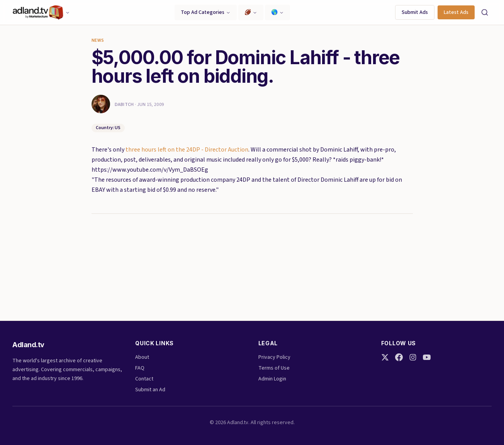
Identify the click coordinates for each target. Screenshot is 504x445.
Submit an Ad (150, 390)
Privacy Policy (274, 357)
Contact (144, 379)
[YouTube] (427, 357)
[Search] (485, 12)
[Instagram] (413, 357)
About (142, 357)
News (98, 41)
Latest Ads (456, 12)
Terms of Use (274, 368)
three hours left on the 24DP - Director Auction (187, 150)
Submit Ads (415, 12)
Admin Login (272, 379)
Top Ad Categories (206, 12)
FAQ (140, 368)
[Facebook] (399, 357)
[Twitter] (385, 357)
